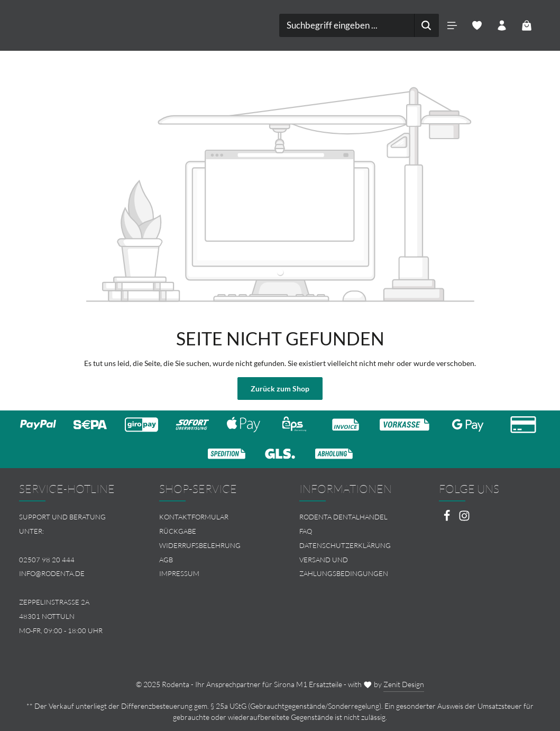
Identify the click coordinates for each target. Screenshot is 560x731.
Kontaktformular (194, 517)
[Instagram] (464, 519)
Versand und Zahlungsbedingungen (344, 567)
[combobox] (347, 25)
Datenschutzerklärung (345, 545)
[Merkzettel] (477, 26)
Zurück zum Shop (280, 389)
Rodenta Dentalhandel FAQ (343, 524)
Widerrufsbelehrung (200, 545)
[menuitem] (210, 517)
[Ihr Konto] (502, 26)
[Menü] (452, 26)
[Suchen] (426, 25)
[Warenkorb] (527, 26)
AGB (166, 560)
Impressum (179, 573)
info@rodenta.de (52, 573)
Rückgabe (178, 531)
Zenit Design (404, 684)
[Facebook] (448, 519)
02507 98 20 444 (47, 560)
